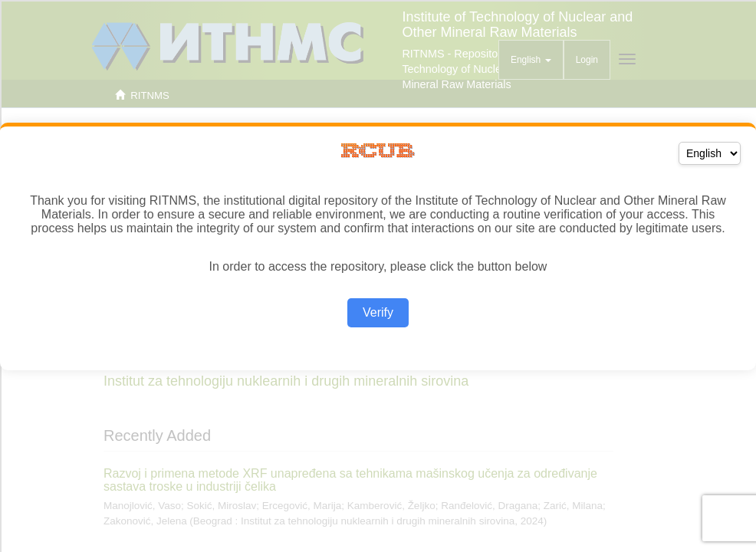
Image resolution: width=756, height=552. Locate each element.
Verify (378, 312)
